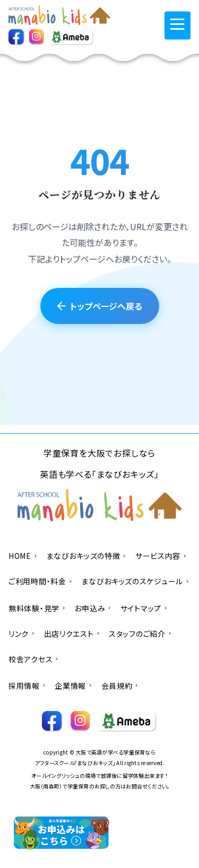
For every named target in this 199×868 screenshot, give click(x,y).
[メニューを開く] (178, 25)
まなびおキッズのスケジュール (135, 581)
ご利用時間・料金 (41, 581)
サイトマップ (144, 608)
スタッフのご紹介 (140, 634)
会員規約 (120, 686)
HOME (23, 556)
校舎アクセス (34, 659)
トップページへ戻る (100, 306)
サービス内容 (161, 556)
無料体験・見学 (37, 608)
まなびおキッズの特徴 (86, 556)
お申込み (93, 608)
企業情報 (73, 686)
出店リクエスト (72, 634)
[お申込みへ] (63, 833)
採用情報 (27, 686)
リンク (22, 634)
